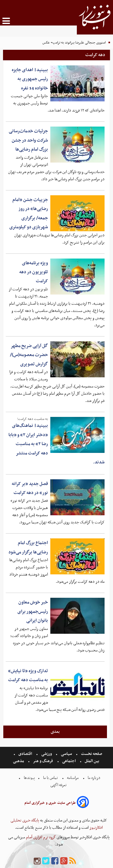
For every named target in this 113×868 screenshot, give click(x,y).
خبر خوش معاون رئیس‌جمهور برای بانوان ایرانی (33, 611)
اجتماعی (69, 761)
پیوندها (29, 778)
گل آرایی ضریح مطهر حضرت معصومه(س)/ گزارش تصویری (29, 355)
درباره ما (94, 778)
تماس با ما (50, 778)
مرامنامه (73, 778)
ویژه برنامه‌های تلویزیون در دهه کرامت (34, 272)
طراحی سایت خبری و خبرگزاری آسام (50, 803)
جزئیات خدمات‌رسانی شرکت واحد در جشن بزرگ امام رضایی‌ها (28, 140)
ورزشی (47, 754)
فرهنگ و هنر (43, 761)
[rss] (73, 861)
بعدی (55, 732)
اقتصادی (25, 754)
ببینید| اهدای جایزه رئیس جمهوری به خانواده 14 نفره (30, 79)
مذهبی (19, 761)
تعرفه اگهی (59, 785)
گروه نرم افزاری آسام (40, 837)
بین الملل (92, 761)
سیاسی (66, 754)
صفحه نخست (91, 754)
